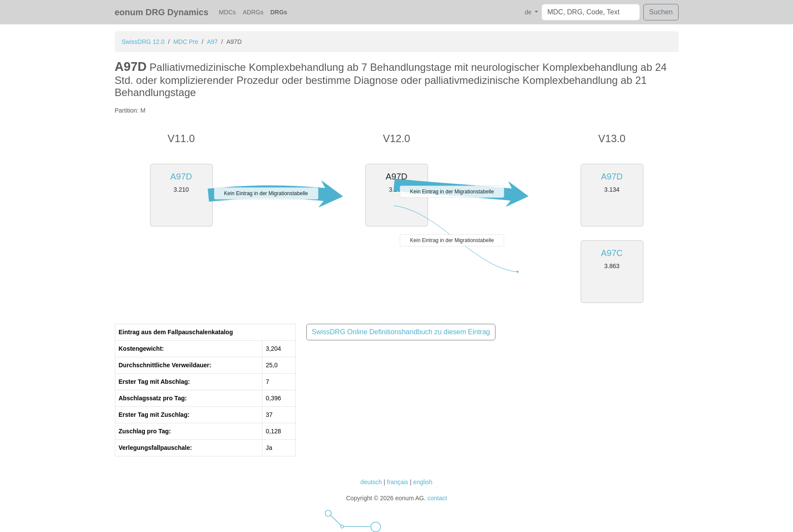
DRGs (279, 12)
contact (437, 498)
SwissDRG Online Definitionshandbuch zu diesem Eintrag (401, 332)
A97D (181, 176)
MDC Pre (186, 42)
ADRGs (253, 12)
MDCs (227, 12)
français (397, 482)
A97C (612, 253)
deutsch (371, 482)
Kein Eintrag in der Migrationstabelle (266, 193)
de (529, 12)
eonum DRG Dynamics (162, 12)
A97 (212, 42)
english (423, 482)
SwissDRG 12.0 (143, 42)
